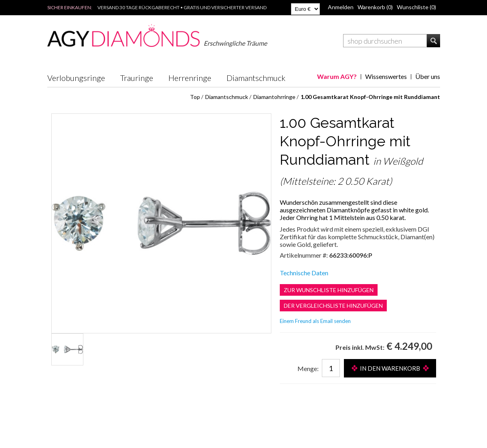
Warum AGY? (337, 76)
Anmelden (341, 7)
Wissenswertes (386, 76)
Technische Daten (304, 273)
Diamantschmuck (256, 78)
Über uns (428, 76)
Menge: (308, 368)
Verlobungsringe (76, 78)
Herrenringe (190, 78)
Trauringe (137, 78)
